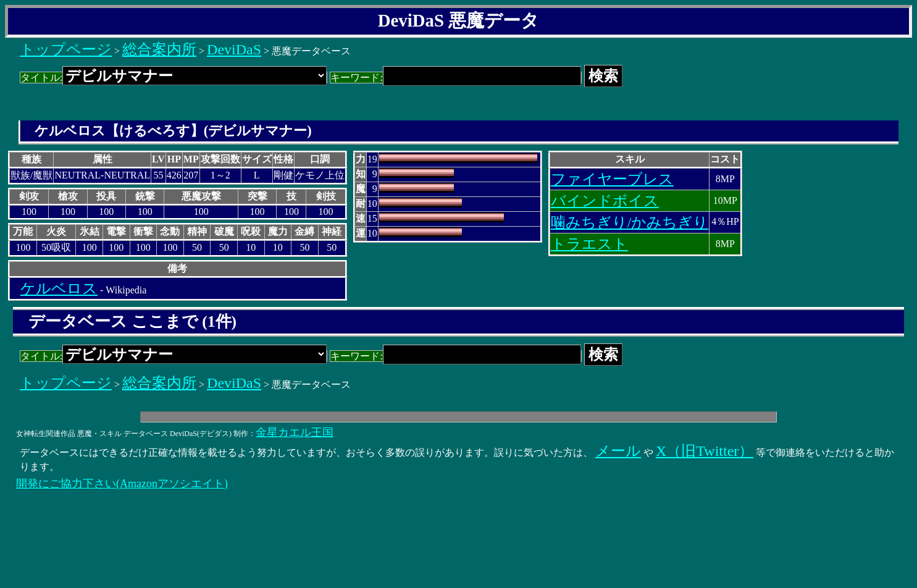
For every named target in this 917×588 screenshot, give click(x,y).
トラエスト (589, 244)
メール (618, 451)
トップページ (66, 49)
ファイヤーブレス (612, 179)
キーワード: (455, 78)
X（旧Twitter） (705, 451)
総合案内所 (159, 49)
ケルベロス (59, 288)
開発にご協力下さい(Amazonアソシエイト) (122, 484)
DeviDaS (234, 49)
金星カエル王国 (295, 432)
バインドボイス (605, 201)
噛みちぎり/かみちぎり (630, 222)
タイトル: (174, 78)
